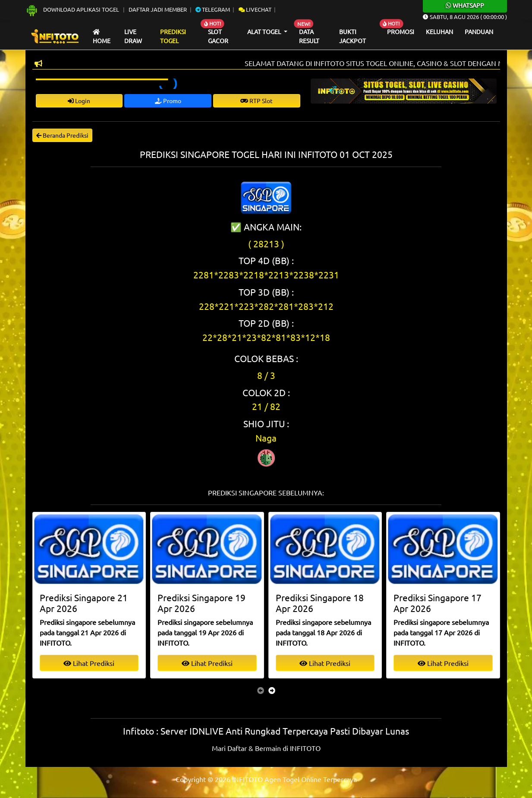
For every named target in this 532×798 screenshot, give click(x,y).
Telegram (213, 9)
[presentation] (261, 690)
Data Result (309, 36)
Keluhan (439, 32)
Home (102, 37)
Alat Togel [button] (265, 32)
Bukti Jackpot (353, 36)
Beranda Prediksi (62, 135)
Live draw (133, 36)
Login (79, 101)
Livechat (255, 9)
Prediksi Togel (173, 36)
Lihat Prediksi (89, 663)
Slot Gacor (218, 36)
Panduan (479, 32)
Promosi (401, 32)
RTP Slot (257, 101)
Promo (168, 101)
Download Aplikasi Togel (73, 9)
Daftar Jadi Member (158, 9)
